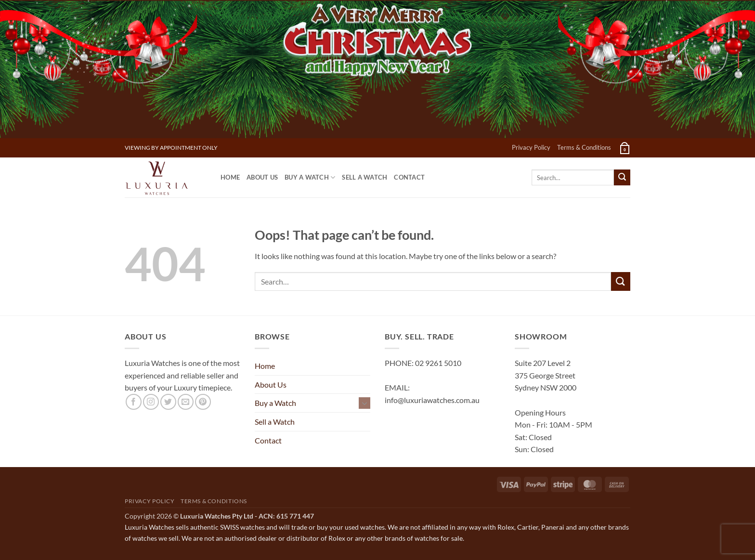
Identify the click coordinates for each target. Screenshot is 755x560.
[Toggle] (364, 403)
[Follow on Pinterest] (203, 402)
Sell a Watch (364, 177)
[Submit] (622, 178)
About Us (262, 177)
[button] (624, 148)
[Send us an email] (186, 402)
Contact (409, 177)
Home (230, 177)
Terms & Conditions (584, 147)
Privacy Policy (531, 147)
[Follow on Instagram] (151, 402)
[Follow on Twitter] (168, 402)
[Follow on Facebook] (134, 402)
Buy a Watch (310, 177)
